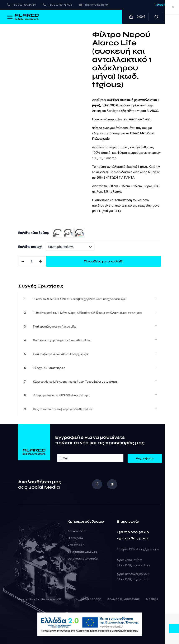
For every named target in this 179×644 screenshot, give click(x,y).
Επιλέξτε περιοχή (30, 247)
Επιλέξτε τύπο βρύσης (34, 233)
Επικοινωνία (76, 531)
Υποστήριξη (76, 545)
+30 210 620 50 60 (133, 532)
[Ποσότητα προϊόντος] (32, 261)
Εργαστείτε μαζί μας (82, 552)
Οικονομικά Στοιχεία (83, 559)
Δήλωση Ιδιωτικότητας (124, 599)
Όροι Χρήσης (91, 599)
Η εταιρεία (75, 538)
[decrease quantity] (23, 261)
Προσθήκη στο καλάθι (104, 261)
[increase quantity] (41, 261)
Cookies (152, 599)
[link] (90, 299)
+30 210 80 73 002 (133, 538)
